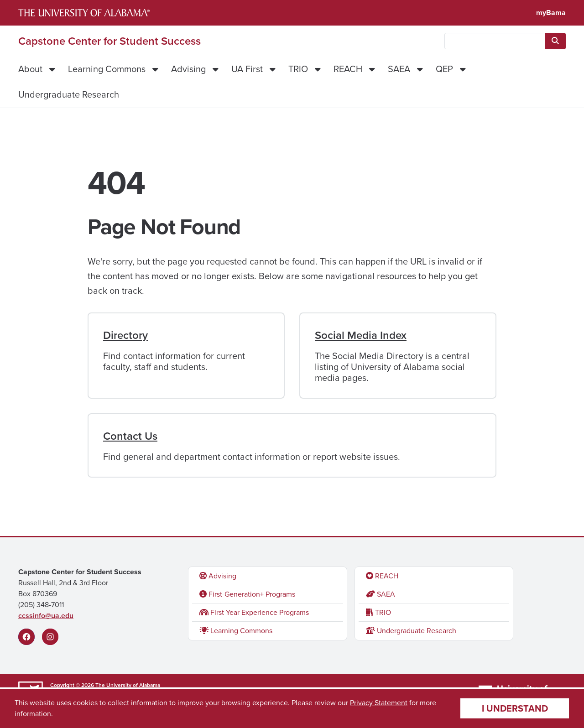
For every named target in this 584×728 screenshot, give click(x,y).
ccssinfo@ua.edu (46, 616)
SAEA (399, 69)
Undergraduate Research (69, 94)
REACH (348, 69)
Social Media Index (361, 335)
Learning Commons (107, 69)
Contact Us (130, 436)
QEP (444, 69)
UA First (247, 69)
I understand (515, 708)
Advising (188, 69)
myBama (551, 13)
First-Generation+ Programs (247, 594)
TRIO (298, 69)
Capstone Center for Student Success (109, 41)
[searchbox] (495, 41)
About (30, 69)
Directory (125, 335)
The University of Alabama (128, 685)
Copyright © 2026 (72, 685)
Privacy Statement (379, 703)
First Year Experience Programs (254, 612)
